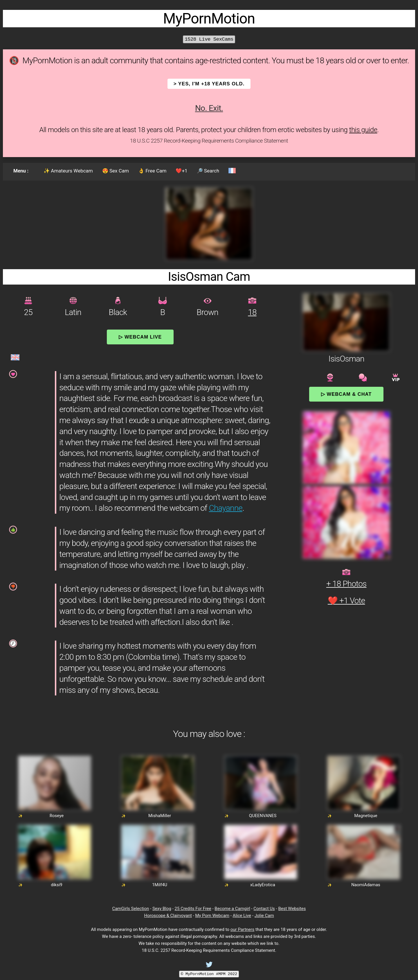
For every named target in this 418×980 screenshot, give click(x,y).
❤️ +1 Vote (346, 601)
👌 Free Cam (152, 171)
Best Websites (292, 909)
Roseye (57, 816)
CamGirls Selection (130, 909)
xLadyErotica (263, 885)
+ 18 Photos (346, 584)
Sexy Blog (162, 909)
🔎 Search (208, 171)
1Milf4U (160, 885)
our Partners (243, 929)
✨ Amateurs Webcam (68, 171)
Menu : (21, 171)
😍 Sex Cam (116, 171)
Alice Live (242, 916)
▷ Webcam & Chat (346, 394)
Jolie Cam (264, 916)
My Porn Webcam (212, 916)
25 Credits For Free (193, 909)
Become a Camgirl (232, 909)
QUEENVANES (263, 816)
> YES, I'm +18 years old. (209, 84)
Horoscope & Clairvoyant (168, 916)
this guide (363, 130)
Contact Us (264, 909)
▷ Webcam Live (140, 337)
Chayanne (226, 508)
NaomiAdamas (366, 885)
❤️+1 (181, 171)
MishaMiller (160, 816)
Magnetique (366, 816)
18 (252, 312)
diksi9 (57, 885)
